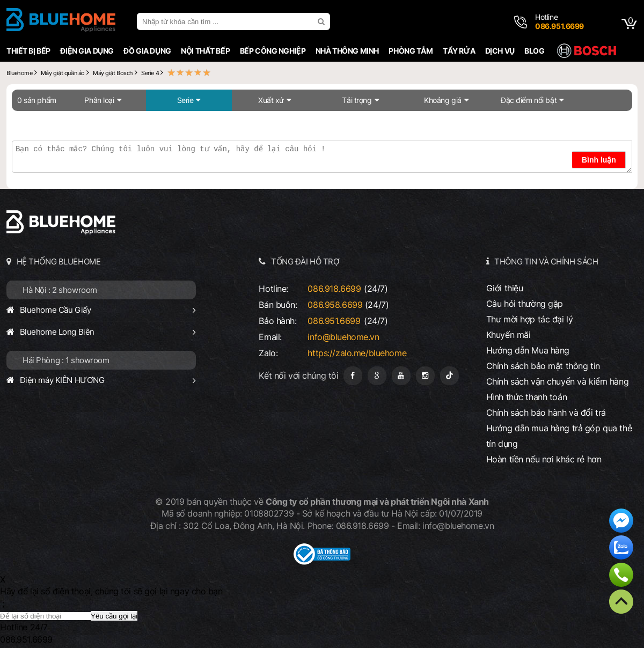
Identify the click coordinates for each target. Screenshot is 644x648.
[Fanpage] (353, 376)
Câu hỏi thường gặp (525, 304)
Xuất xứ (271, 100)
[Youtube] (401, 376)
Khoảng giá (443, 100)
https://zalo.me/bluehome (357, 353)
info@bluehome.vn (343, 337)
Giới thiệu (505, 288)
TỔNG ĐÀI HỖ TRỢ (305, 262)
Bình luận (599, 160)
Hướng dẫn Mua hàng (528, 350)
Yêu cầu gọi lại (114, 616)
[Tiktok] (449, 376)
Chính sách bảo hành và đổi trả (546, 413)
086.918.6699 (334, 289)
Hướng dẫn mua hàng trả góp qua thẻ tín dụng (559, 436)
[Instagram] (425, 376)
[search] (323, 21)
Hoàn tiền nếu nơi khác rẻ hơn (544, 459)
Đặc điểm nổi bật (529, 100)
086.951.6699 (334, 321)
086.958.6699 (335, 305)
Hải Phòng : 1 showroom (66, 360)
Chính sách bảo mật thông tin (543, 366)
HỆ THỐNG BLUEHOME (59, 262)
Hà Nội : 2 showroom (60, 290)
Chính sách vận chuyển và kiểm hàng (557, 381)
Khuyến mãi (508, 335)
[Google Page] (377, 376)
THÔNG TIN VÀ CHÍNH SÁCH (546, 262)
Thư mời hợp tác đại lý (530, 319)
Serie (185, 100)
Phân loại (99, 100)
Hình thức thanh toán (526, 397)
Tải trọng (357, 100)
